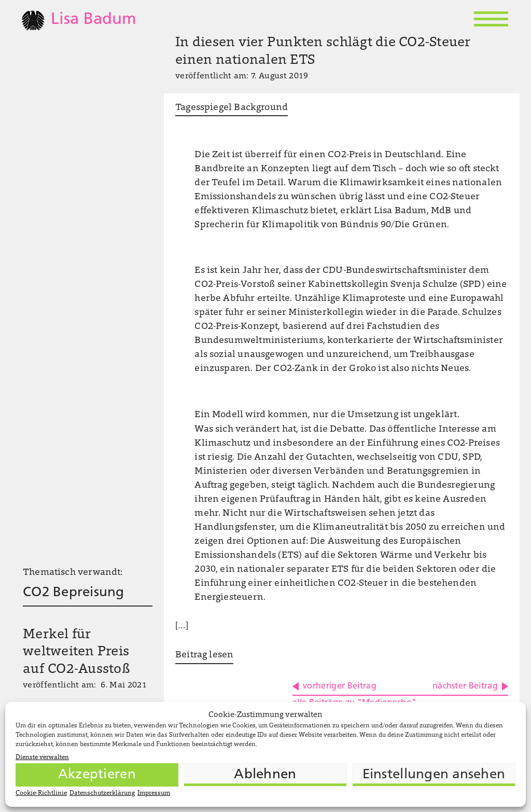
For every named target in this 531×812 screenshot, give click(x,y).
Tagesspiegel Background (232, 108)
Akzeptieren (97, 775)
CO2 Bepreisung (74, 593)
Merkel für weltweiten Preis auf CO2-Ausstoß (76, 653)
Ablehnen (265, 775)
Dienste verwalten (42, 758)
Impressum (154, 793)
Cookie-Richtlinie (41, 793)
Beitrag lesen (204, 655)
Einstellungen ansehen (434, 775)
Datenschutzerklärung (102, 793)
